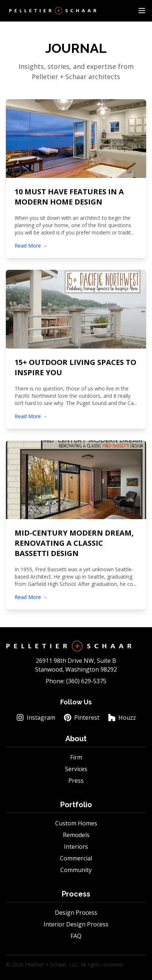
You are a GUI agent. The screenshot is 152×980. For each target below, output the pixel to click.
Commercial (76, 858)
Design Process (76, 913)
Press (76, 781)
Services (76, 769)
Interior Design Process (76, 924)
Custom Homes (76, 823)
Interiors (76, 847)
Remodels (76, 835)
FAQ (76, 936)
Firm (76, 757)
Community (76, 870)
